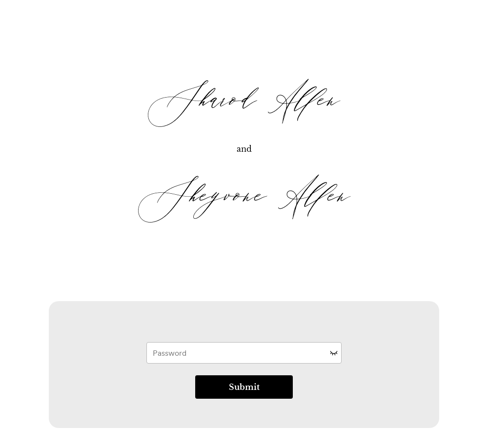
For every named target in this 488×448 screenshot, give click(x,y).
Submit (244, 387)
